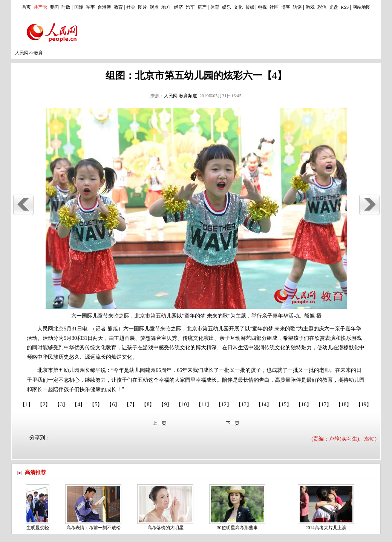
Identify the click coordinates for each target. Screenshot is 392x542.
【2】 (44, 405)
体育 (215, 7)
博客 (286, 7)
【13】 (244, 405)
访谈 (297, 7)
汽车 (190, 7)
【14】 (264, 405)
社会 (131, 7)
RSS (345, 7)
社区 (274, 7)
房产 (202, 7)
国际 (79, 7)
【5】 (96, 405)
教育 (118, 7)
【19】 (364, 405)
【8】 (148, 405)
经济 (179, 7)
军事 (90, 7)
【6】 (113, 405)
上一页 (159, 423)
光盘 (334, 7)
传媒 (250, 7)
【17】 (324, 405)
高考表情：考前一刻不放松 (95, 528)
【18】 (344, 405)
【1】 (27, 405)
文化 (238, 7)
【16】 (304, 405)
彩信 (322, 7)
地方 (166, 7)
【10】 (184, 405)
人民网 (22, 53)
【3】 (61, 405)
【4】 (79, 405)
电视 (262, 7)
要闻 (54, 7)
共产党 (40, 7)
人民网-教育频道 (181, 96)
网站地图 (361, 7)
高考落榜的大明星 (167, 528)
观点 (154, 7)
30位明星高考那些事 (239, 528)
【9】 (165, 405)
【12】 (224, 405)
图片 (142, 7)
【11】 (204, 405)
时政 (66, 7)
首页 (26, 7)
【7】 (131, 405)
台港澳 (104, 7)
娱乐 (227, 7)
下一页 (233, 423)
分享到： (40, 438)
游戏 (310, 7)
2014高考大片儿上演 (328, 528)
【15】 (284, 405)
